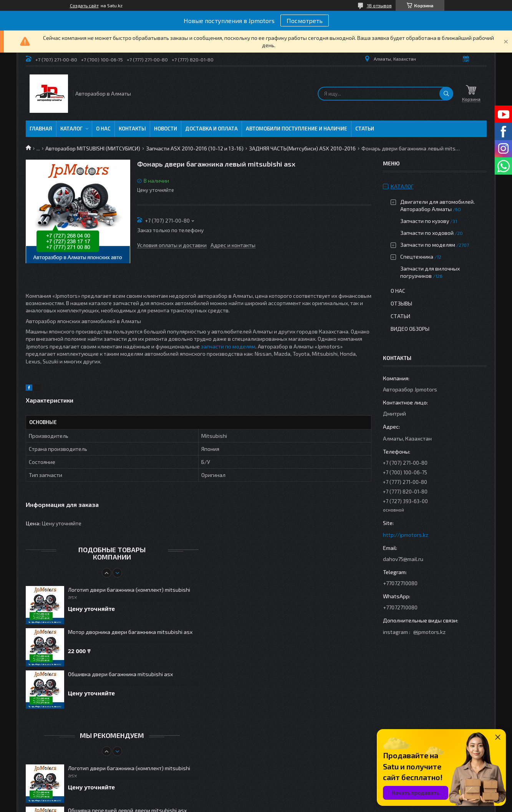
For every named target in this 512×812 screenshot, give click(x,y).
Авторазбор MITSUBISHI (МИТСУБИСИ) (93, 148)
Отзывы (401, 303)
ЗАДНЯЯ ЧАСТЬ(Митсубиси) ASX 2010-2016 (302, 148)
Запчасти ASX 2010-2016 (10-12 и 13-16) (195, 148)
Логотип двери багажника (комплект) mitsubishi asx (129, 593)
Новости (166, 129)
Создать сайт (84, 5)
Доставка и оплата (211, 129)
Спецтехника (417, 257)
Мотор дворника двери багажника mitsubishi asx (130, 632)
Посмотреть (305, 21)
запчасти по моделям (228, 346)
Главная (41, 129)
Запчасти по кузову (425, 221)
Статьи (365, 129)
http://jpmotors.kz (406, 535)
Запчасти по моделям (428, 245)
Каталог (71, 129)
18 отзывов (379, 5)
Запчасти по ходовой (427, 233)
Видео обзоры (410, 329)
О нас (103, 129)
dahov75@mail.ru (403, 559)
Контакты (132, 129)
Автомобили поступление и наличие (297, 129)
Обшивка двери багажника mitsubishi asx (120, 674)
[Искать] (446, 94)
